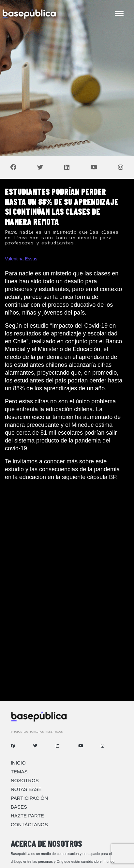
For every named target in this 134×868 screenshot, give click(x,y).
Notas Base (26, 789)
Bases (19, 807)
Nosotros (25, 780)
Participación (29, 798)
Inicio (18, 763)
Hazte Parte (27, 816)
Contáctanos (29, 824)
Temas (19, 772)
